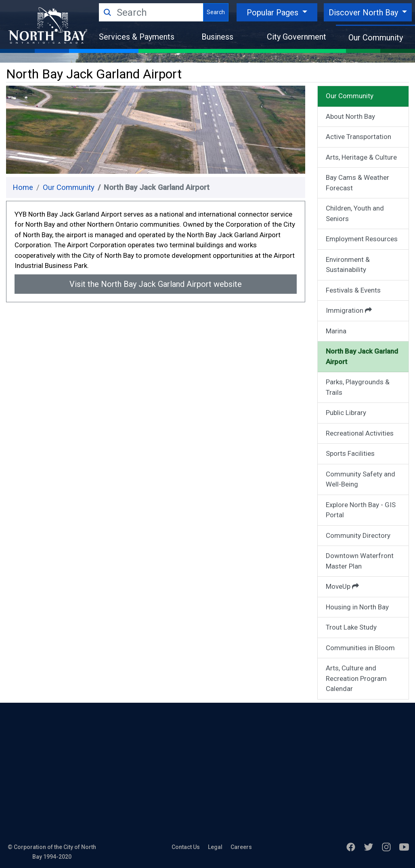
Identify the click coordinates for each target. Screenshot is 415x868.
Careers (241, 847)
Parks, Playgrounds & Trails (358, 387)
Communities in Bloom (360, 648)
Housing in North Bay (357, 607)
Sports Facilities (350, 453)
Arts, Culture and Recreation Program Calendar (356, 678)
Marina (336, 331)
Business (217, 37)
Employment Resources (362, 239)
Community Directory (358, 535)
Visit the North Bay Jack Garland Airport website (156, 284)
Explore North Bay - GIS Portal (361, 510)
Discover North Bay (364, 13)
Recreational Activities (360, 433)
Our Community (376, 38)
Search (216, 12)
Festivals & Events (353, 290)
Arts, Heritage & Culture (361, 157)
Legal (215, 847)
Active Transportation (358, 137)
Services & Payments (137, 37)
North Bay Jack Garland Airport (362, 356)
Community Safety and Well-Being (361, 479)
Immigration (349, 310)
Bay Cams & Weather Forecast (357, 183)
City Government (297, 37)
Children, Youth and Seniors (355, 213)
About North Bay (350, 116)
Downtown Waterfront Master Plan (360, 561)
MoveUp (342, 586)
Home (23, 188)
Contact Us (186, 847)
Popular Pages (274, 13)
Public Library (346, 413)
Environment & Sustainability (348, 265)
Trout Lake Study (351, 627)
